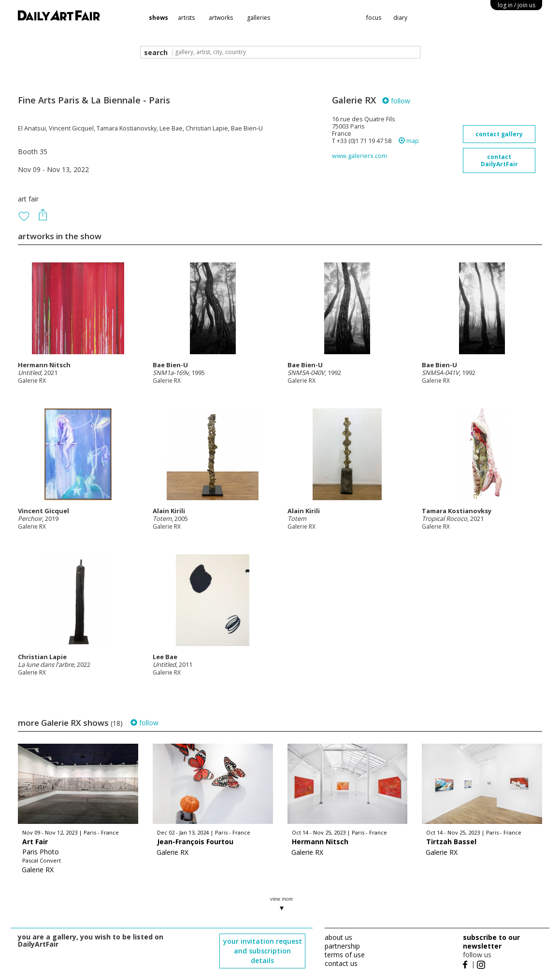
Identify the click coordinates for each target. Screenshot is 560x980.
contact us (341, 963)
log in (517, 5)
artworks (221, 18)
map (409, 141)
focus (374, 18)
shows (158, 18)
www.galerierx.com (359, 156)
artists (186, 18)
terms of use (345, 955)
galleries (258, 18)
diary (400, 18)
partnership (342, 946)
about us (338, 937)
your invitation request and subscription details (263, 951)
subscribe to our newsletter (491, 942)
